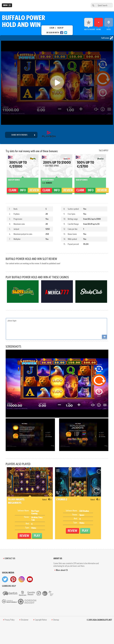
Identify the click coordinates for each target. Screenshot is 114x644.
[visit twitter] (5, 579)
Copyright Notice (41, 620)
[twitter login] (66, 33)
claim (12, 190)
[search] (93, 5)
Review (34, 190)
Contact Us (10, 558)
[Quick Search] (104, 5)
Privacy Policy (10, 620)
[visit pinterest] (13, 579)
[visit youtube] (30, 579)
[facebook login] (62, 33)
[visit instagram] (22, 579)
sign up (60, 28)
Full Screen (107, 38)
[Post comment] (104, 337)
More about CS (62, 570)
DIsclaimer (25, 620)
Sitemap (56, 620)
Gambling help (9, 586)
